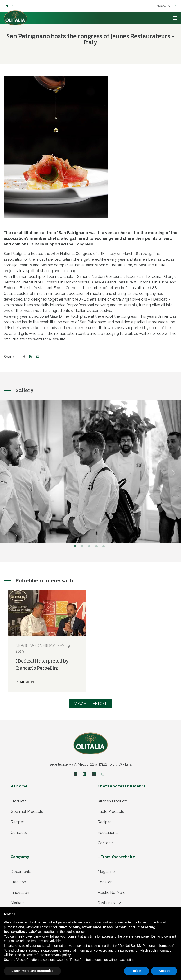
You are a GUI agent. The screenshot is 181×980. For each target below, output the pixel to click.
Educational (108, 832)
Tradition (18, 882)
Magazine (167, 6)
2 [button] (83, 547)
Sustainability (109, 903)
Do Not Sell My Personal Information (146, 946)
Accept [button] (164, 971)
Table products (111, 812)
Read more (25, 682)
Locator (105, 882)
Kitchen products (113, 801)
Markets (18, 903)
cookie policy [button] (75, 932)
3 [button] (90, 547)
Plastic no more (111, 893)
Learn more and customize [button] (32, 971)
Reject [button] (136, 971)
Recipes (18, 822)
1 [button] (76, 547)
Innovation (20, 893)
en (8, 6)
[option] (47, 641)
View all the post (90, 704)
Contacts (19, 832)
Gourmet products (27, 812)
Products (19, 801)
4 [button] (98, 547)
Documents (21, 872)
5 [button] (105, 547)
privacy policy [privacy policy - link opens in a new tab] (61, 955)
